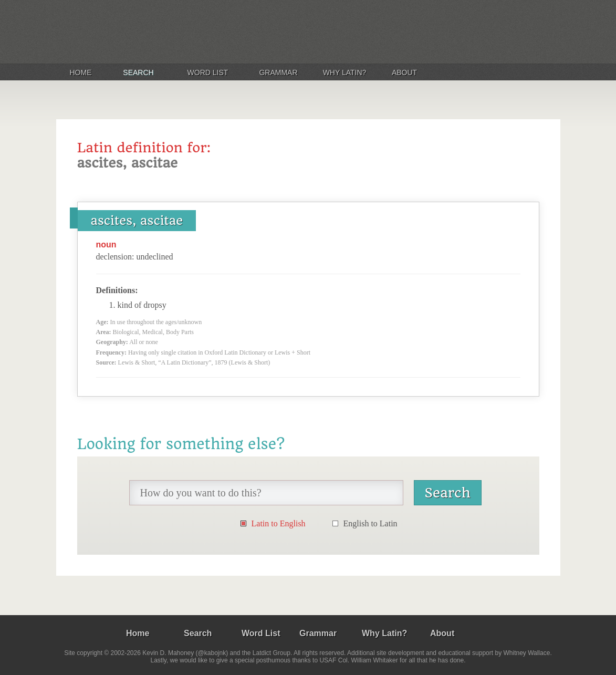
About (404, 72)
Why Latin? (345, 72)
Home (81, 72)
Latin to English (279, 523)
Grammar (278, 72)
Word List (208, 72)
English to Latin (370, 523)
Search (138, 72)
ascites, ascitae (137, 221)
